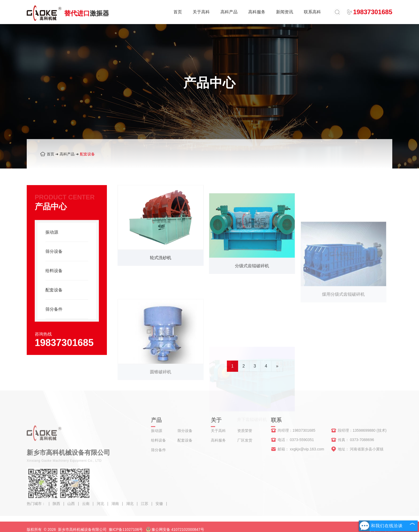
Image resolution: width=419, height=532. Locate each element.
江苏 (145, 508)
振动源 (52, 240)
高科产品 (229, 12)
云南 (86, 508)
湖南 (116, 508)
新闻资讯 (285, 12)
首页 (178, 12)
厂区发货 (245, 440)
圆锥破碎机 (161, 404)
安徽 (160, 508)
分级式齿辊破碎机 (252, 282)
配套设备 (87, 154)
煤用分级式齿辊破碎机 (343, 329)
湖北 (130, 508)
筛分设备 (54, 260)
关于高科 (201, 12)
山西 (72, 508)
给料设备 (54, 279)
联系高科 (312, 12)
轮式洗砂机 (161, 262)
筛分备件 (54, 317)
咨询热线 (43, 342)
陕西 (57, 508)
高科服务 (257, 12)
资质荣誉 (245, 431)
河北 (101, 508)
